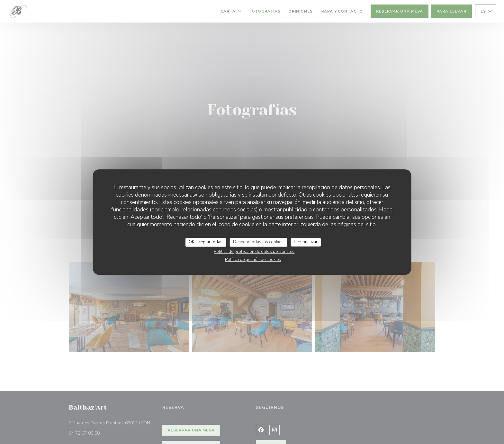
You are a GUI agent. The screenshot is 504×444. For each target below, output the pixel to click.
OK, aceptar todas (206, 242)
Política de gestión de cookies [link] (253, 260)
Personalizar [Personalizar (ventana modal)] (306, 242)
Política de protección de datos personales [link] (254, 252)
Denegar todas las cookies (258, 242)
